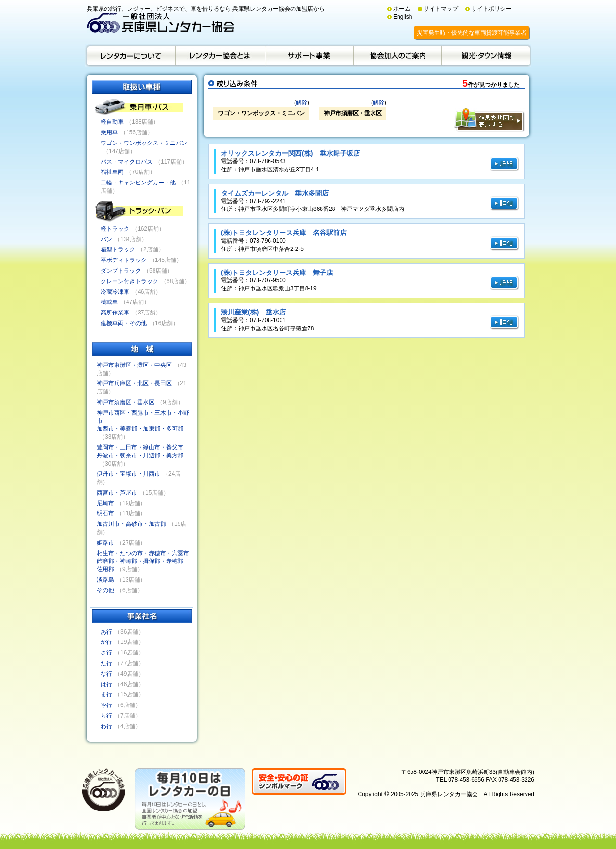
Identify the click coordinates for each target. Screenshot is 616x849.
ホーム (402, 9)
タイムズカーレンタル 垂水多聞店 (275, 193)
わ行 (106, 726)
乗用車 (109, 132)
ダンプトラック (121, 271)
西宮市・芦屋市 (117, 493)
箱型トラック (118, 249)
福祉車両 (112, 172)
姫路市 (105, 543)
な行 (106, 674)
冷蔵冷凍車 (115, 292)
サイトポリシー (491, 9)
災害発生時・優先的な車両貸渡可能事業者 (472, 33)
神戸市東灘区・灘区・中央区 (134, 365)
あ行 (106, 632)
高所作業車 (115, 313)
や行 (106, 705)
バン (106, 239)
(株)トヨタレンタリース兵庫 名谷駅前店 (284, 233)
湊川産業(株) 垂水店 (253, 312)
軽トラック (115, 229)
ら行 (106, 716)
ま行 (106, 694)
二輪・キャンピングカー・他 (138, 183)
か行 (106, 642)
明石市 (105, 513)
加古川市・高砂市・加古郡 (131, 524)
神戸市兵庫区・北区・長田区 (134, 383)
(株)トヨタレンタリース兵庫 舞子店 (277, 273)
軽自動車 (112, 122)
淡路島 (105, 580)
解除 (302, 103)
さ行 (106, 653)
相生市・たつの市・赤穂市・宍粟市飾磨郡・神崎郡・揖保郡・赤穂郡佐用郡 (143, 562)
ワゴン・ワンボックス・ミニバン (144, 143)
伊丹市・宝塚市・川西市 (128, 474)
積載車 (109, 302)
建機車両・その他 (124, 323)
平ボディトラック (124, 260)
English (403, 17)
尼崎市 (105, 503)
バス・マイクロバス (127, 162)
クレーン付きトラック (129, 281)
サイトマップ (441, 9)
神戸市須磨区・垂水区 (126, 402)
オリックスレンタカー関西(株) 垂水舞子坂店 (290, 153)
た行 (106, 663)
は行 (106, 684)
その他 (105, 590)
